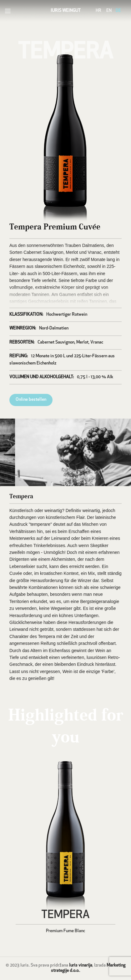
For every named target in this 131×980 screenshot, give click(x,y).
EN (109, 11)
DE (118, 11)
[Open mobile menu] (8, 11)
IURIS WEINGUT (66, 11)
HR (98, 11)
